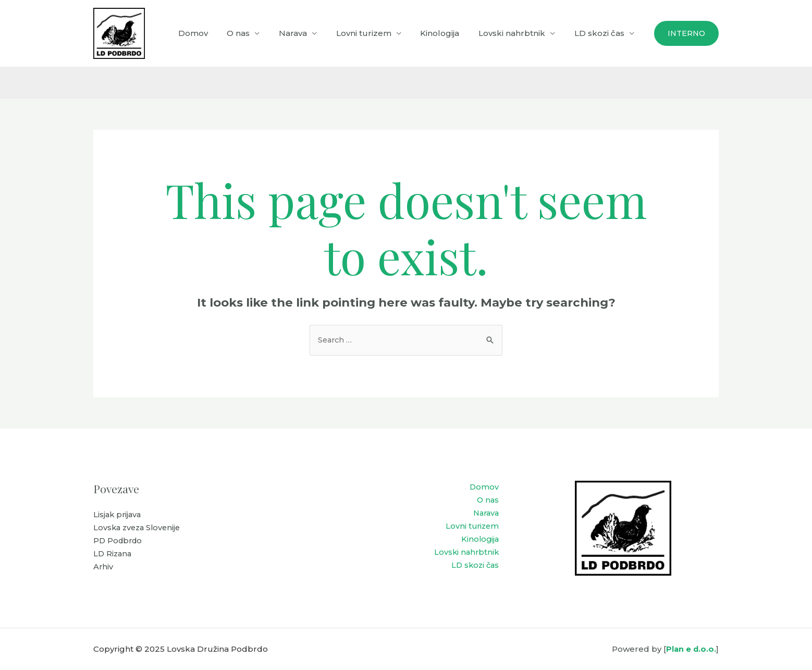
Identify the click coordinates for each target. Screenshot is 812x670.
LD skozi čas (601, 33)
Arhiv (103, 569)
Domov (216, 33)
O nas (257, 33)
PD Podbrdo (119, 542)
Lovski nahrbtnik (517, 33)
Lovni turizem (376, 33)
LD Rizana (113, 555)
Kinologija (448, 33)
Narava (309, 33)
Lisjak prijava (118, 515)
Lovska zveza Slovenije (139, 528)
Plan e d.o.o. (691, 649)
